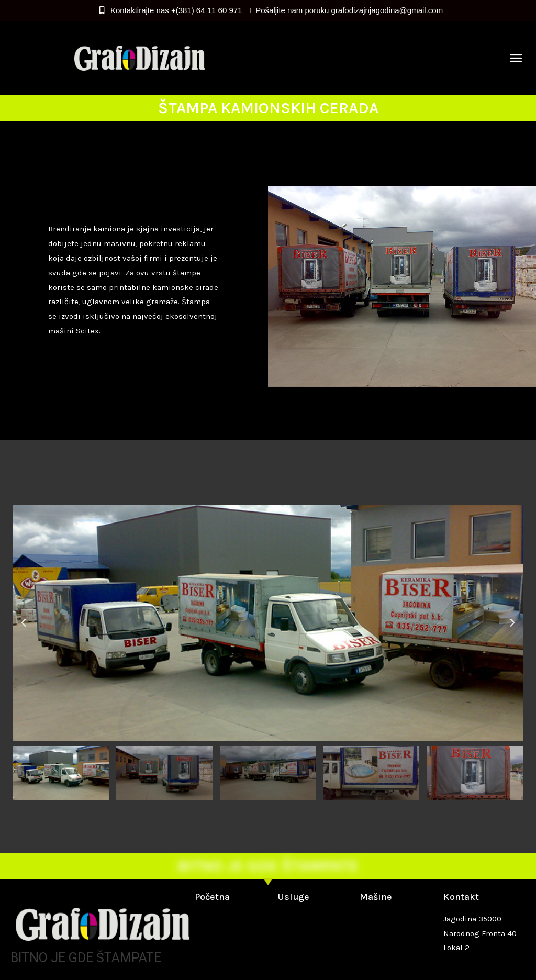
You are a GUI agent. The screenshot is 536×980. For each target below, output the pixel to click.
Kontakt (461, 897)
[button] (516, 58)
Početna (212, 897)
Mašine (376, 897)
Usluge (293, 897)
